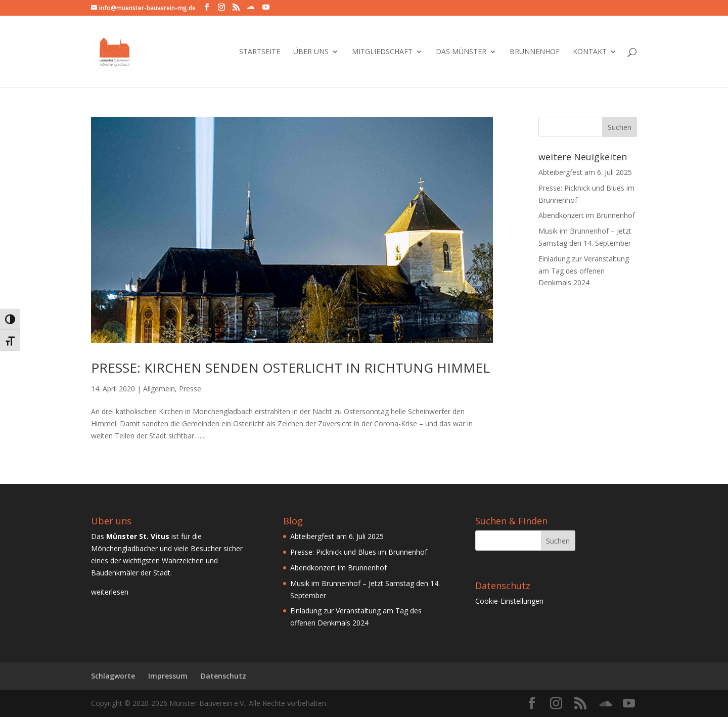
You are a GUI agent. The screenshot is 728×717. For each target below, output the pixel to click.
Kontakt (590, 52)
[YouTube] (266, 7)
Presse (190, 389)
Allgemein (159, 389)
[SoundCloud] (251, 8)
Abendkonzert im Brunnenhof (587, 215)
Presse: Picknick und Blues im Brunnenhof (359, 552)
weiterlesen (110, 592)
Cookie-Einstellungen (509, 601)
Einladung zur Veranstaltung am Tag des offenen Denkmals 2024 (584, 271)
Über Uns (311, 52)
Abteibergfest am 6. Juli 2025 (585, 172)
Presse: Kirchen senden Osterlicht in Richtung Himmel (290, 368)
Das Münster (461, 52)
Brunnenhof (535, 52)
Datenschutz (223, 676)
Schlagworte (113, 676)
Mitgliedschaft (382, 52)
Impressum (168, 676)
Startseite (260, 52)
